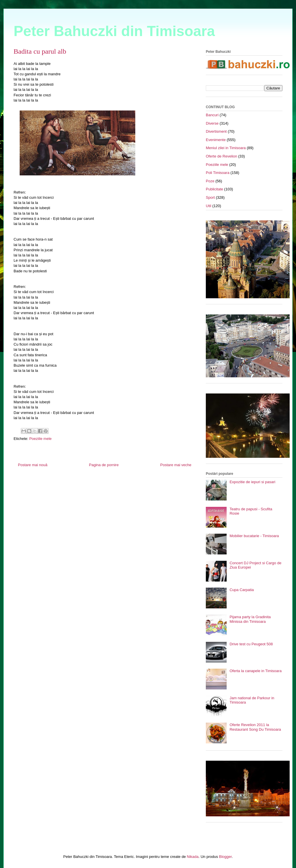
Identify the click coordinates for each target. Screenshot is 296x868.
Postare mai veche (176, 465)
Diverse (212, 123)
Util (209, 206)
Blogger (225, 857)
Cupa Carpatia (242, 590)
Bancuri (212, 115)
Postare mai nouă (33, 465)
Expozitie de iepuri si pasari (252, 482)
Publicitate (214, 189)
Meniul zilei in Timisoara (226, 148)
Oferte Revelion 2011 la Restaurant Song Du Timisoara (255, 727)
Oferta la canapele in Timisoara (256, 671)
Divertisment (216, 131)
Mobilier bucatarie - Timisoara (254, 536)
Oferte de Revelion (221, 156)
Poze (210, 181)
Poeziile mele (40, 439)
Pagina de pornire (104, 465)
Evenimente (216, 140)
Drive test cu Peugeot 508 (251, 644)
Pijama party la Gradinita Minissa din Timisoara (250, 619)
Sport (210, 197)
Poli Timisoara (218, 173)
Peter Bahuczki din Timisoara (114, 31)
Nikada (193, 857)
